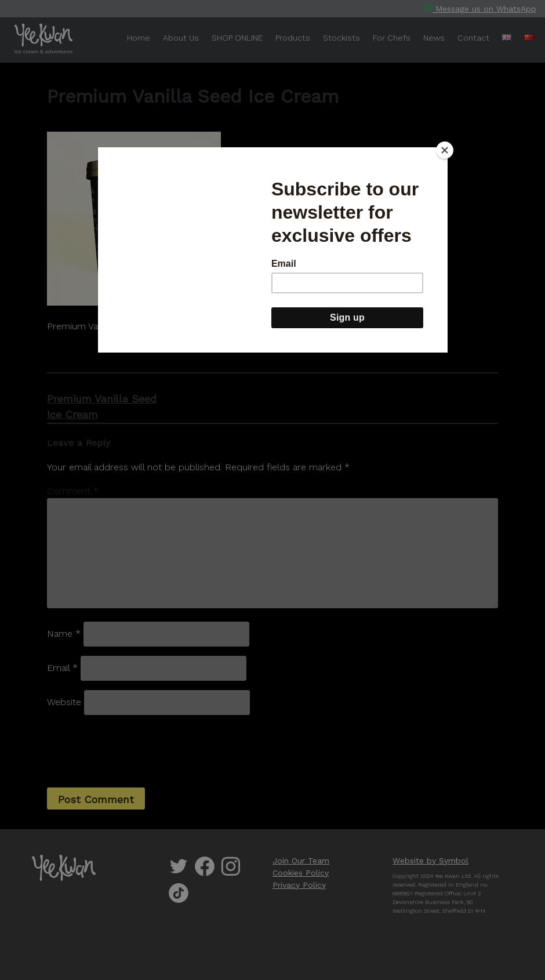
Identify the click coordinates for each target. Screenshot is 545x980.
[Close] (445, 150)
